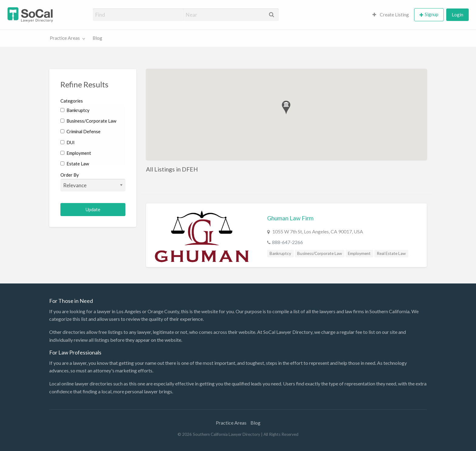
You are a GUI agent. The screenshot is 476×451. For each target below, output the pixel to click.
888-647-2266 (287, 242)
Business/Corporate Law (88, 121)
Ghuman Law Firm (290, 218)
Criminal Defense (80, 131)
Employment (76, 153)
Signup (432, 14)
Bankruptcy (75, 110)
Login (457, 15)
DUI (68, 142)
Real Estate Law (391, 253)
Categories (72, 101)
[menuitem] (391, 15)
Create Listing (391, 15)
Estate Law (75, 164)
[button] (286, 108)
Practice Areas (65, 38)
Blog (97, 38)
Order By (93, 182)
